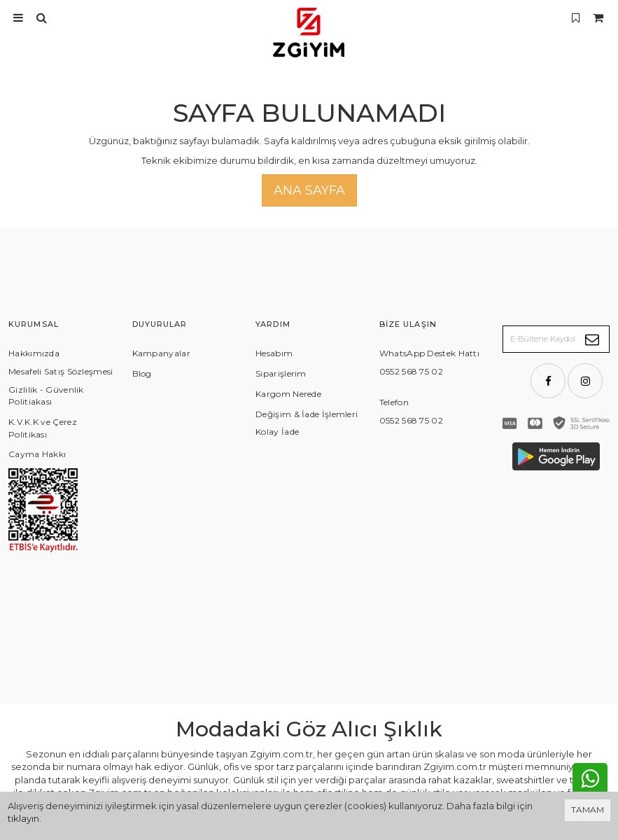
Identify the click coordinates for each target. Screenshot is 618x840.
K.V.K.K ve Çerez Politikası (43, 428)
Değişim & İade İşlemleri (307, 414)
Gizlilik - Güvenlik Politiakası (46, 396)
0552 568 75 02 (411, 371)
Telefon (394, 402)
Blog (142, 373)
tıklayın (23, 818)
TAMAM (588, 810)
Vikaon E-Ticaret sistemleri (484, 782)
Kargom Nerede (288, 394)
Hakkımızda (34, 353)
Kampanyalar (161, 353)
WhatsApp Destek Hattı (429, 353)
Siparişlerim (281, 373)
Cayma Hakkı (37, 454)
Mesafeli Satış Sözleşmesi (61, 371)
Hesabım (274, 353)
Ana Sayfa (309, 190)
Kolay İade (277, 432)
